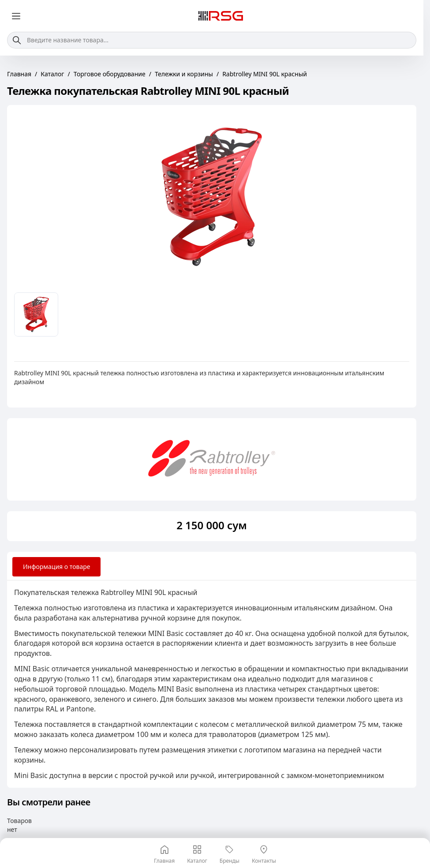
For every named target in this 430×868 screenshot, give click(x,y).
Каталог (197, 855)
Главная (164, 855)
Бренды (230, 855)
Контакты (264, 855)
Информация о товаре (56, 567)
